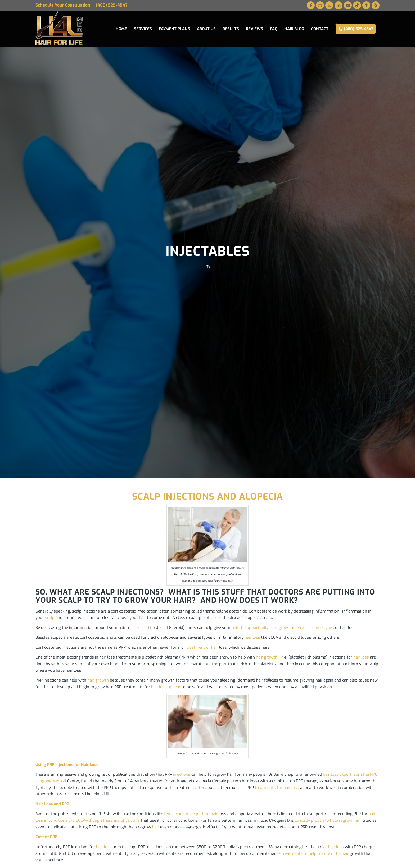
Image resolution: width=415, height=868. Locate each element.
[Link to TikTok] (357, 5)
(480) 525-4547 (112, 5)
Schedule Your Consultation (63, 5)
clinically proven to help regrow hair (327, 820)
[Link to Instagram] (320, 5)
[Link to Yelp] (376, 5)
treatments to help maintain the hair (315, 853)
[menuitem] (64, 6)
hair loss (252, 637)
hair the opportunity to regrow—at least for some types (283, 628)
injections (182, 774)
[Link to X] (329, 5)
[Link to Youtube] (348, 5)
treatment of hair (202, 647)
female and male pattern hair (191, 814)
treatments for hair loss (277, 788)
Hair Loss (44, 804)
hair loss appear (166, 687)
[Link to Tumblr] (366, 5)
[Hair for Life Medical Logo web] (59, 29)
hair (156, 827)
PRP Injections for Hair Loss (73, 765)
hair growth (267, 657)
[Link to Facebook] (311, 5)
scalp (50, 618)
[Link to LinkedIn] (339, 5)
